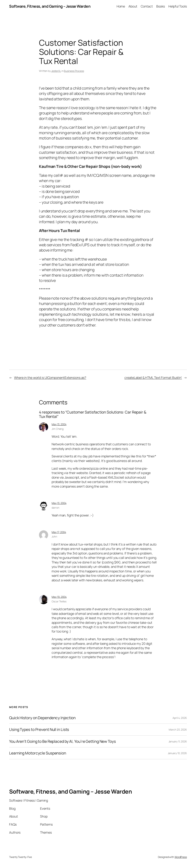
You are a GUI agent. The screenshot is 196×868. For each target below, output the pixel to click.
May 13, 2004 (59, 424)
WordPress (181, 857)
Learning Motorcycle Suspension (38, 753)
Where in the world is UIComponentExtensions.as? (50, 378)
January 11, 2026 (178, 741)
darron (55, 508)
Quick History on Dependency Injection (42, 718)
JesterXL (56, 71)
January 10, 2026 (177, 753)
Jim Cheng (58, 429)
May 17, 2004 (59, 532)
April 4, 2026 (180, 718)
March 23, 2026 (178, 730)
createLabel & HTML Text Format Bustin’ (153, 378)
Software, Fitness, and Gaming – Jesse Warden (50, 6)
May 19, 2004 (59, 597)
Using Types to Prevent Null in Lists (39, 730)
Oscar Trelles (59, 601)
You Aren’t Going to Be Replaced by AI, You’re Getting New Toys (62, 741)
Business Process (74, 71)
